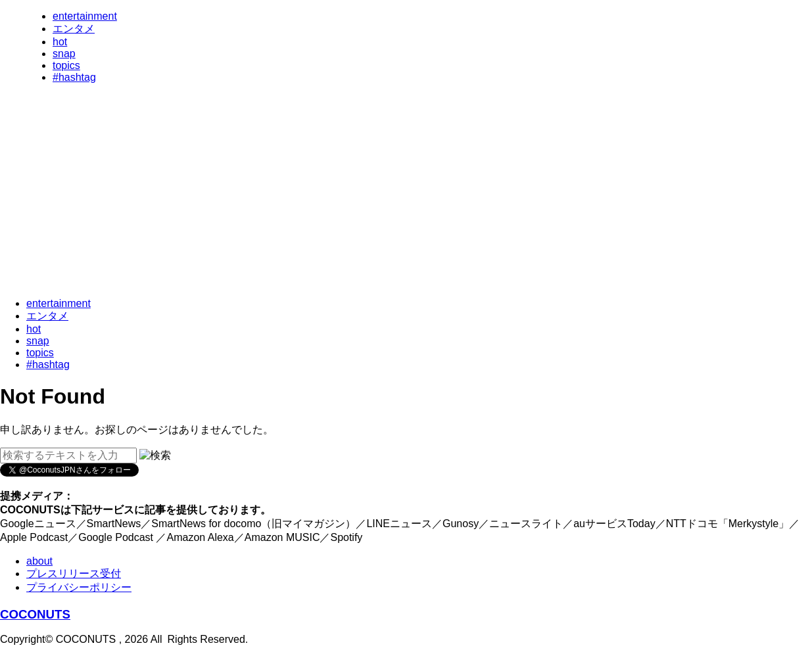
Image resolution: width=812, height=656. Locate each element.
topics (66, 65)
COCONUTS (35, 614)
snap (64, 54)
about (39, 561)
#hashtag (74, 77)
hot (60, 42)
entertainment (85, 16)
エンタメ (74, 29)
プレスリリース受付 (74, 574)
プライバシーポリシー (79, 587)
